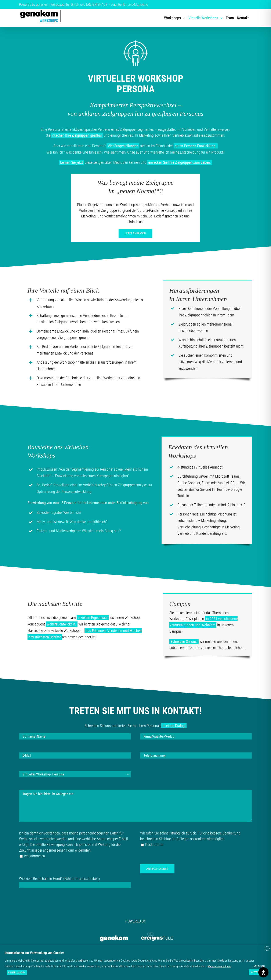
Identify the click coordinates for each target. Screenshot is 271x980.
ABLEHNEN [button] (259, 966)
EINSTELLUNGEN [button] (17, 973)
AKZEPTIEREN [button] (258, 972)
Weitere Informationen (219, 966)
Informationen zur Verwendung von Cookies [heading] (35, 953)
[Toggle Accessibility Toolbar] (263, 972)
